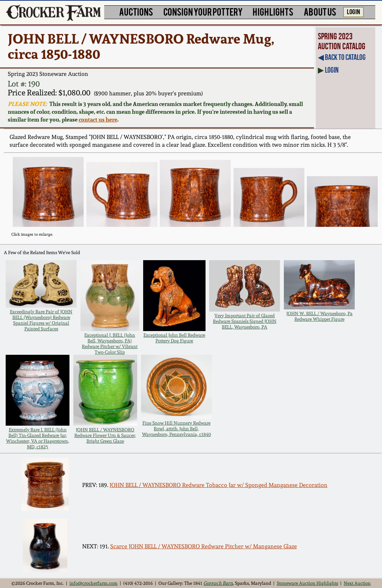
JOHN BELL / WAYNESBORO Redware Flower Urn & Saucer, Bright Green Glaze (105, 435)
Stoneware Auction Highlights (307, 583)
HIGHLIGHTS (273, 11)
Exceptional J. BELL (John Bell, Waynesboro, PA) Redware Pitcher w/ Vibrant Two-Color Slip (110, 343)
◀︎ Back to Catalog (342, 57)
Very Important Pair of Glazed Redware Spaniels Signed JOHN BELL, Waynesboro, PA (245, 321)
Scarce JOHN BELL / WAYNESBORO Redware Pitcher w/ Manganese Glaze (204, 546)
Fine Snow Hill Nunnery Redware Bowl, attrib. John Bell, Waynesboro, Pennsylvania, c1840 (176, 429)
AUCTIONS (136, 11)
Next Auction (357, 583)
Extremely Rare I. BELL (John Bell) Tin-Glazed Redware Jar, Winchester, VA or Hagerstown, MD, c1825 (38, 438)
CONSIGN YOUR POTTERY (203, 11)
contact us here (98, 119)
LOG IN (353, 11)
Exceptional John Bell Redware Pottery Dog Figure (174, 338)
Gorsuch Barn (218, 583)
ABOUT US (320, 11)
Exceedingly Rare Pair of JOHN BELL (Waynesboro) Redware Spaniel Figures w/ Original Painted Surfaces (41, 320)
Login (332, 70)
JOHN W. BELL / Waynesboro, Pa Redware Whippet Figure (319, 316)
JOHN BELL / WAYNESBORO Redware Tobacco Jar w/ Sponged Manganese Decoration (218, 485)
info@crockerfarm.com (94, 583)
